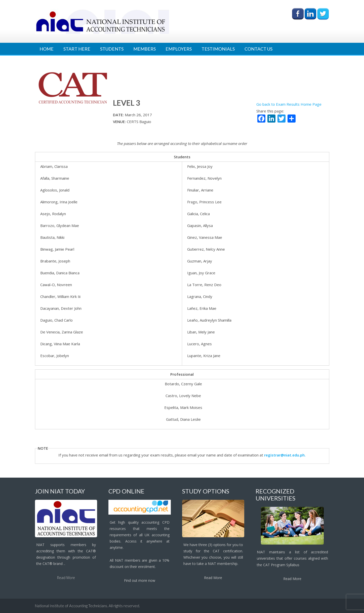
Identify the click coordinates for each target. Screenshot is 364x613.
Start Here (77, 49)
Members (145, 49)
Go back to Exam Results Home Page (289, 104)
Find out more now (140, 580)
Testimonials (218, 49)
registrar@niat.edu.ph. (285, 455)
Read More (66, 578)
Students (112, 49)
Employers (179, 49)
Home (47, 49)
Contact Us (258, 49)
